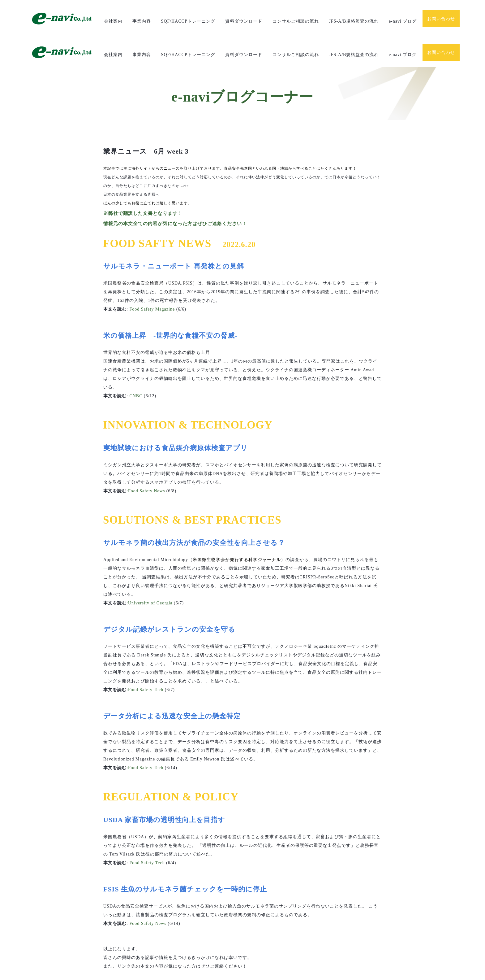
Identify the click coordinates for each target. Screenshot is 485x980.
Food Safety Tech (146, 656)
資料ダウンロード (244, 21)
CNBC (136, 362)
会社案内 (113, 21)
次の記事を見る (124, 962)
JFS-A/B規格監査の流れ (354, 21)
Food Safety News (146, 457)
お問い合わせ (441, 19)
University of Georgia (150, 570)
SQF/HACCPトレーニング (188, 21)
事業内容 (142, 21)
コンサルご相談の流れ (296, 21)
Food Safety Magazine (152, 276)
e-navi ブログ (403, 21)
